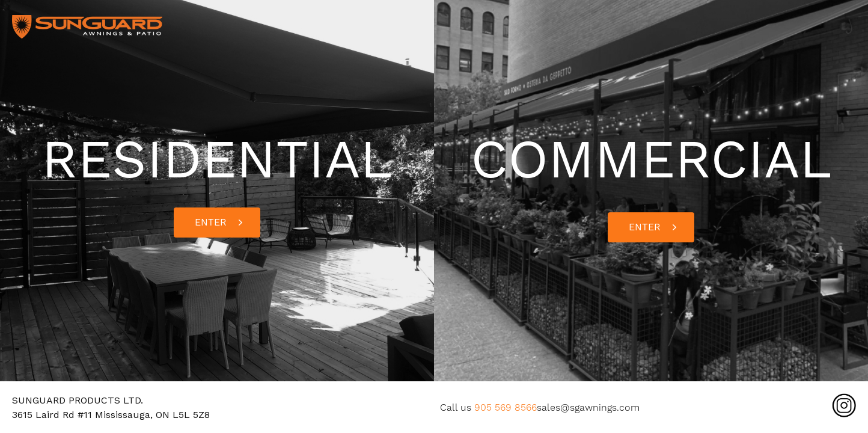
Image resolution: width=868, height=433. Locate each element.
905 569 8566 (506, 407)
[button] (217, 223)
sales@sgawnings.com (588, 407)
